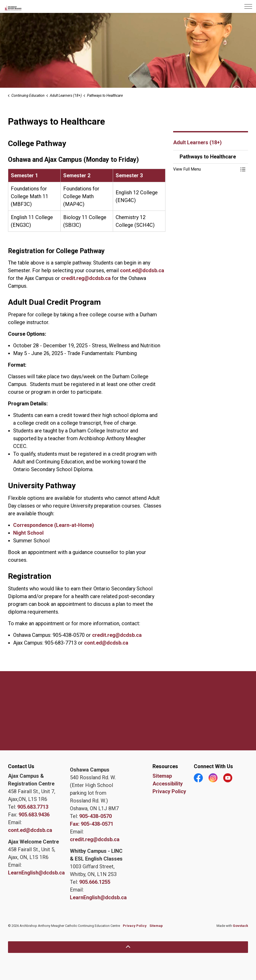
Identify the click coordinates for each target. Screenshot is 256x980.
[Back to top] (128, 947)
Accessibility (168, 784)
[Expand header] (248, 6)
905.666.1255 (95, 882)
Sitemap (162, 776)
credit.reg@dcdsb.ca (86, 278)
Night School (28, 533)
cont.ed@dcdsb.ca (142, 270)
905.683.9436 (34, 815)
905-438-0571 (97, 824)
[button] (205, 169)
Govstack (240, 926)
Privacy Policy (169, 791)
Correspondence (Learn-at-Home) (54, 525)
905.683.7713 (33, 807)
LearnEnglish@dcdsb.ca (36, 873)
